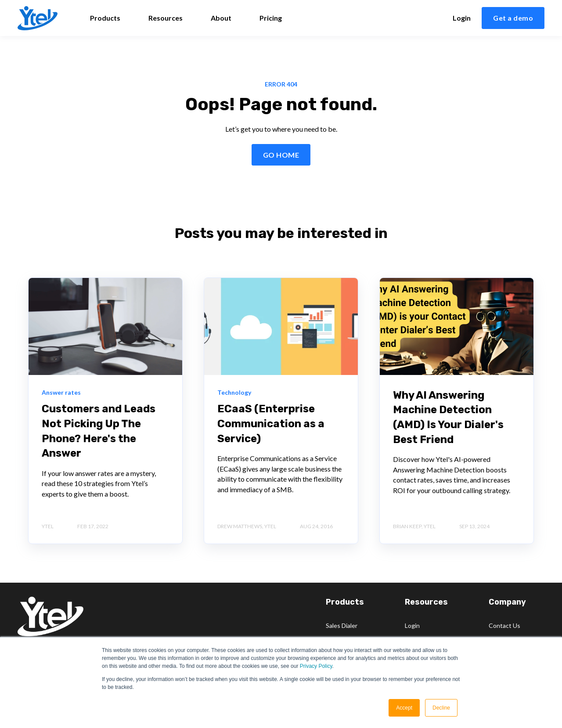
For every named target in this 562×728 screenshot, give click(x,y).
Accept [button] (404, 708)
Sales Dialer (342, 625)
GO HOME (281, 155)
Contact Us (504, 625)
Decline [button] (441, 708)
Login (412, 625)
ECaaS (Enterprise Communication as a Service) (271, 423)
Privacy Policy (316, 666)
